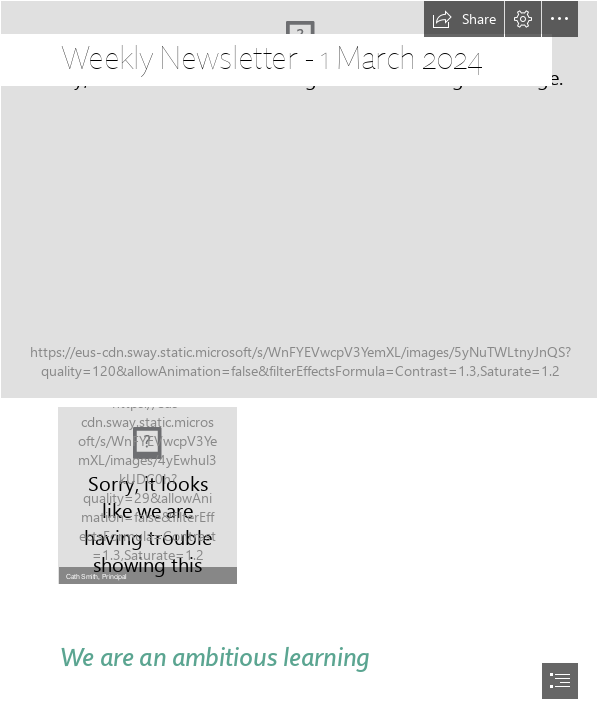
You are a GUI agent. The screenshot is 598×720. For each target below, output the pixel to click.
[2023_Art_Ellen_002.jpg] (299, 199)
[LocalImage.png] (146, 494)
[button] (464, 19)
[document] (299, 360)
